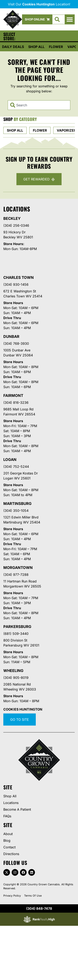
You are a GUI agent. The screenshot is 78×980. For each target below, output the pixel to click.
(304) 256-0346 (16, 225)
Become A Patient (17, 809)
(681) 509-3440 (16, 634)
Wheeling (13, 671)
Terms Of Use (33, 896)
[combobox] (39, 105)
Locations (11, 803)
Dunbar (11, 337)
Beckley (12, 218)
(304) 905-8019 (16, 678)
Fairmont (13, 396)
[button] (70, 19)
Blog (7, 840)
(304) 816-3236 (16, 403)
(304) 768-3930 (16, 343)
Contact (9, 847)
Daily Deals (13, 47)
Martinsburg (17, 504)
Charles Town (19, 277)
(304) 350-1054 (16, 511)
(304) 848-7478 (39, 908)
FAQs (7, 816)
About (8, 834)
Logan (10, 460)
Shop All (36, 47)
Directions (11, 854)
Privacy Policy (12, 896)
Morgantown (18, 568)
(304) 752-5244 (16, 467)
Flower (56, 47)
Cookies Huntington (23, 709)
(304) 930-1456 (16, 284)
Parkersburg (17, 627)
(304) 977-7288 (16, 575)
